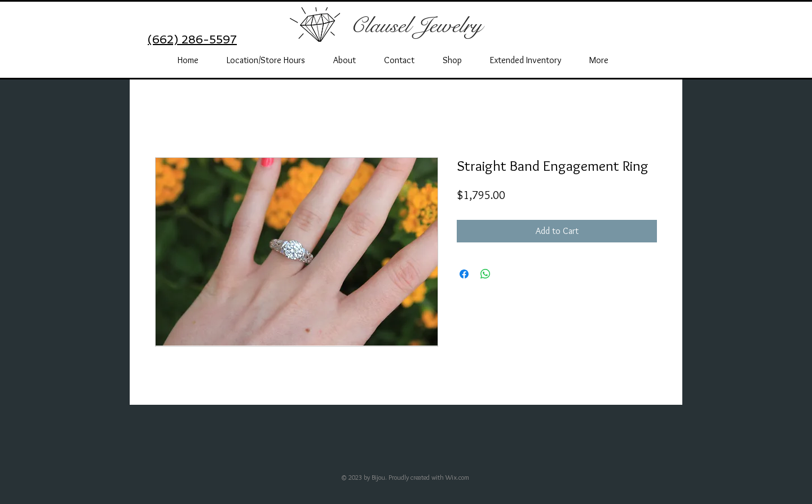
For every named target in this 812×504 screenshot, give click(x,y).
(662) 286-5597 (192, 39)
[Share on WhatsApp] (486, 274)
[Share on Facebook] (464, 274)
